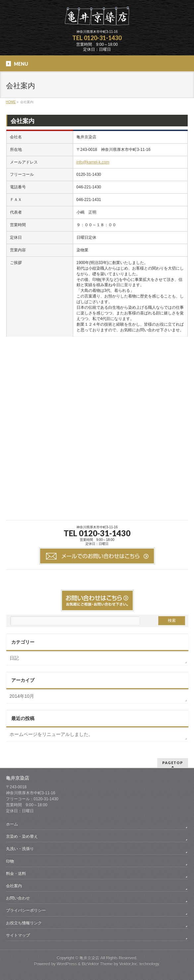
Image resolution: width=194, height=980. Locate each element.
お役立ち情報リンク (24, 923)
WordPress (67, 964)
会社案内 (14, 886)
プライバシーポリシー (26, 910)
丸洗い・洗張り (20, 849)
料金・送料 (16, 874)
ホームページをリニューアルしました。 (51, 734)
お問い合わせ (18, 898)
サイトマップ (18, 935)
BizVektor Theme (97, 964)
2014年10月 (22, 696)
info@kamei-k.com (93, 162)
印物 (10, 861)
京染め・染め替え (22, 836)
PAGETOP (173, 763)
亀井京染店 (89, 958)
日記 (14, 658)
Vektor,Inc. (129, 964)
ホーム (12, 824)
